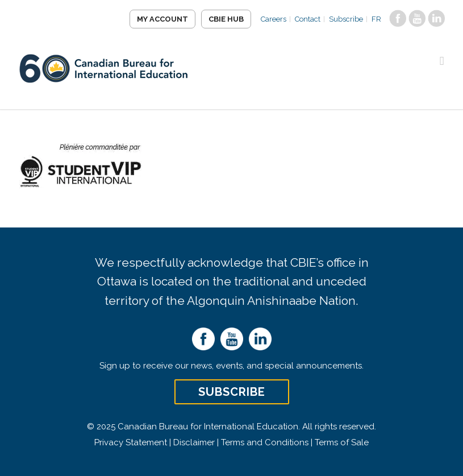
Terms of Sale (342, 442)
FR (376, 19)
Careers (274, 19)
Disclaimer (194, 442)
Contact (308, 19)
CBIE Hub (226, 19)
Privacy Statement (131, 442)
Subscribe (346, 19)
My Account (162, 19)
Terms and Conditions (265, 442)
